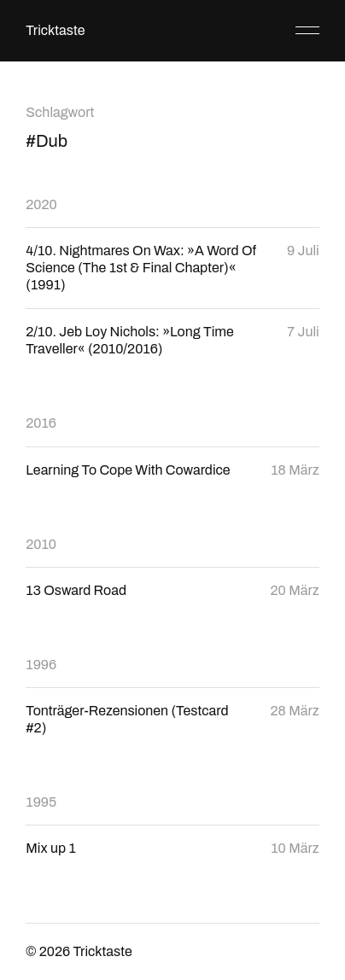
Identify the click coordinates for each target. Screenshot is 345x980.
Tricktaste (55, 30)
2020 (41, 204)
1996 (41, 665)
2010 (41, 544)
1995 (41, 802)
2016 (41, 423)
